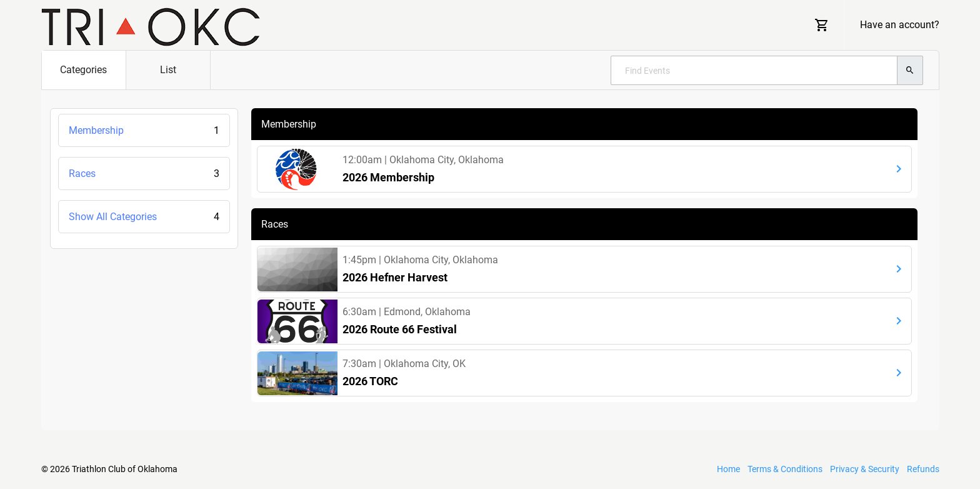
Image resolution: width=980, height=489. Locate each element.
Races (144, 174)
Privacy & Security (865, 469)
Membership (144, 130)
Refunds (923, 469)
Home (728, 469)
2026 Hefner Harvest (395, 277)
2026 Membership (388, 177)
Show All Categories (144, 217)
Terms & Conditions (785, 469)
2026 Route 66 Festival (400, 329)
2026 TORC (370, 381)
